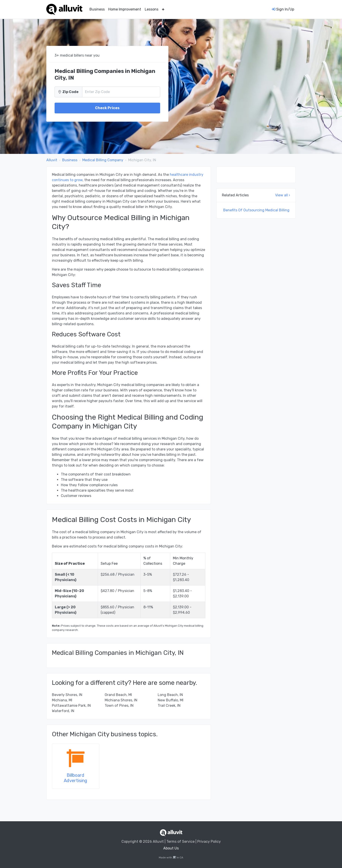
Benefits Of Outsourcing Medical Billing (256, 210)
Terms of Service (181, 841)
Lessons (152, 9)
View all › (283, 195)
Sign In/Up (283, 9)
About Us (171, 848)
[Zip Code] (121, 92)
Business (97, 9)
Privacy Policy (209, 841)
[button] (163, 9)
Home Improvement (125, 9)
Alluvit (52, 160)
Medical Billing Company (103, 160)
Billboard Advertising (75, 778)
